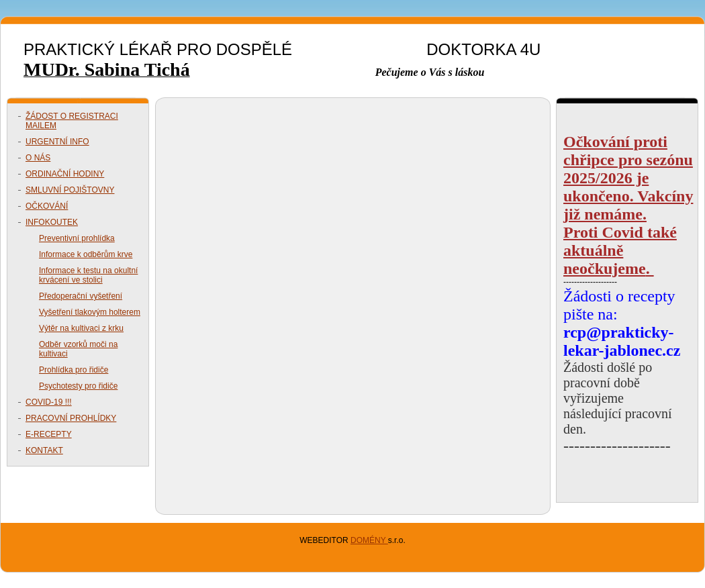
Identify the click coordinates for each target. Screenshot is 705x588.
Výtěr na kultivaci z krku (81, 328)
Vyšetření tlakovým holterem (90, 312)
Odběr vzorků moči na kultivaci (78, 349)
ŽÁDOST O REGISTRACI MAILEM (72, 121)
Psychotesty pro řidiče (78, 386)
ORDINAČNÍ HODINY (65, 174)
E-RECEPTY (49, 434)
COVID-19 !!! (49, 402)
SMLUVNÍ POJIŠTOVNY (70, 190)
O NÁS (38, 158)
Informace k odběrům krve (86, 254)
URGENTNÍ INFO (57, 142)
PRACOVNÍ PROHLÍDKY (71, 418)
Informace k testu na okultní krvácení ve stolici (88, 275)
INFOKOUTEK (52, 222)
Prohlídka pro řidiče (74, 370)
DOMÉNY (369, 540)
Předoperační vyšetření (81, 296)
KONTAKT (44, 450)
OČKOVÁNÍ (47, 206)
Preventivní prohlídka (77, 238)
